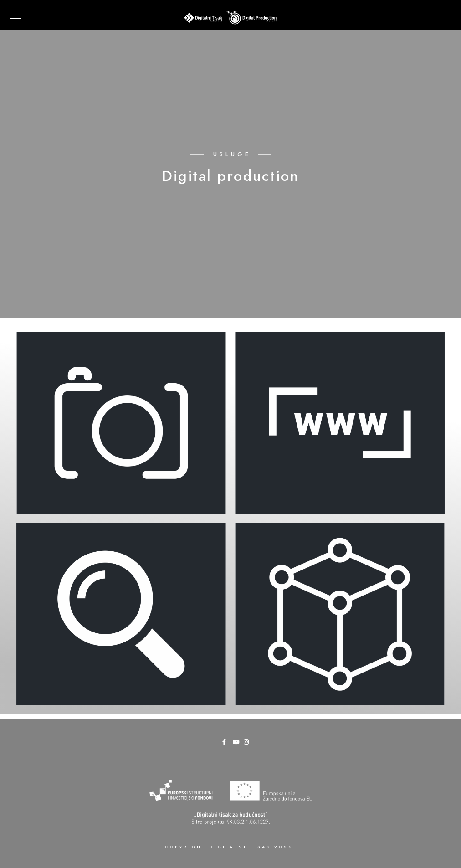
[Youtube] (237, 744)
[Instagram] (248, 744)
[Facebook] (227, 744)
